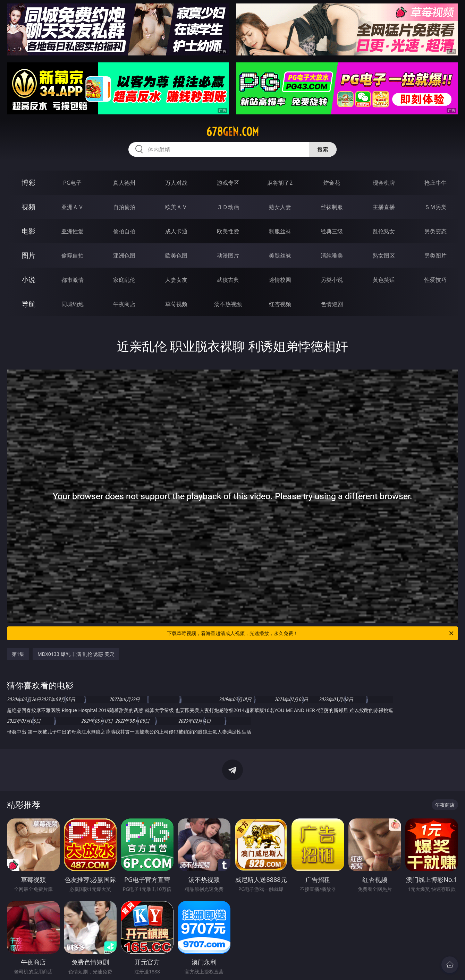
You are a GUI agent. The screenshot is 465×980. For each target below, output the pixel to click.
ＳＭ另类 (436, 207)
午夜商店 (124, 304)
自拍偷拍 (124, 207)
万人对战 (176, 183)
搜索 (323, 149)
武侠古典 (228, 280)
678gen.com (232, 132)
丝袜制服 (332, 207)
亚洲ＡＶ (73, 207)
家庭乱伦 (124, 280)
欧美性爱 (228, 231)
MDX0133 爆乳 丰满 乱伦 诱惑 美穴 (76, 654)
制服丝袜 (280, 231)
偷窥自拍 (73, 255)
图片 (28, 255)
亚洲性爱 (73, 231)
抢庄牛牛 (436, 183)
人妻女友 (176, 280)
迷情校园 (280, 280)
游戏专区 (228, 183)
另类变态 (436, 231)
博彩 (28, 183)
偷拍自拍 (124, 231)
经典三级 (332, 231)
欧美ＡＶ (176, 207)
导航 (28, 304)
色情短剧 (332, 304)
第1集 (18, 654)
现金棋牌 (384, 183)
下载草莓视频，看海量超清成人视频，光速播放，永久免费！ (311, 633)
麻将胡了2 (280, 183)
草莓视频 (176, 304)
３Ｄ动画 (228, 207)
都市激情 (73, 280)
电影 (28, 231)
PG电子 (72, 183)
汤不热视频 (228, 304)
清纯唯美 (332, 255)
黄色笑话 (384, 280)
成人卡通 (176, 231)
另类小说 (332, 280)
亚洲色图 (124, 255)
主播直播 (384, 207)
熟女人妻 (280, 207)
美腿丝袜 (280, 255)
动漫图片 (228, 255)
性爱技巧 (436, 280)
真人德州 (124, 183)
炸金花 (332, 183)
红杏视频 (280, 304)
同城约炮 (73, 304)
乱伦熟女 (384, 231)
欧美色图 (176, 255)
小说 (28, 280)
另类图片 (436, 255)
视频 (28, 207)
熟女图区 (384, 255)
